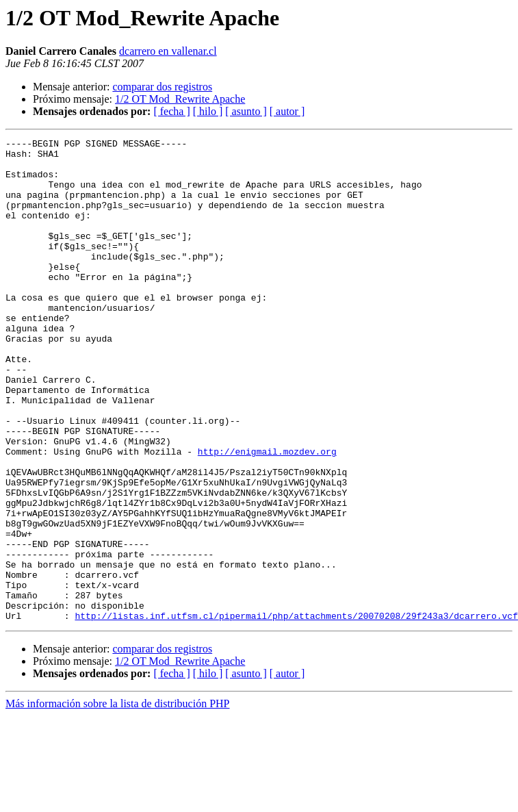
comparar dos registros (162, 87)
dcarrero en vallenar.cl (168, 51)
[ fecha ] (171, 111)
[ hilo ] (208, 111)
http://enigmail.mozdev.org (267, 515)
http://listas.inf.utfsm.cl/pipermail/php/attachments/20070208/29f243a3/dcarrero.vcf (296, 712)
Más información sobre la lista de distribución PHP (118, 800)
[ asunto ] (246, 111)
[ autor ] (287, 111)
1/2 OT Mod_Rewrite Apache (180, 99)
